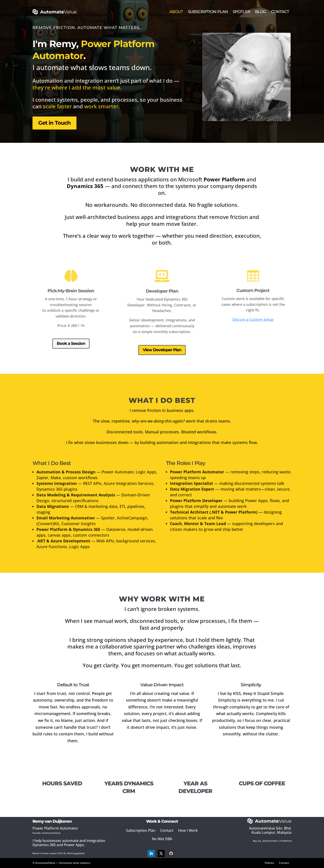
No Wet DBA (162, 839)
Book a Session (71, 343)
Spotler (241, 12)
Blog (261, 12)
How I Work (188, 830)
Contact (280, 12)
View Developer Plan (162, 350)
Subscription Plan (208, 12)
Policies (269, 863)
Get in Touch (55, 121)
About (176, 12)
